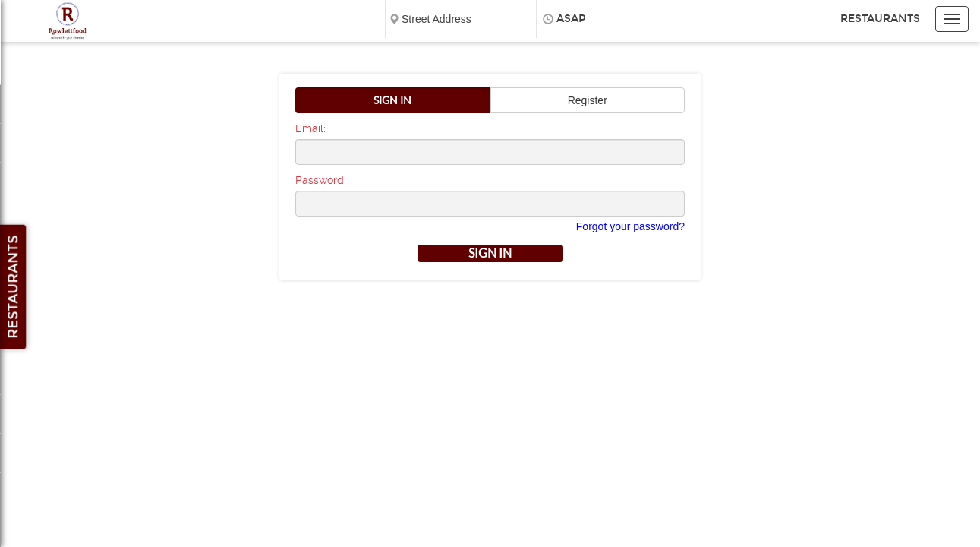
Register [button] (588, 100)
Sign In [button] (392, 100)
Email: (310, 128)
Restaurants (880, 19)
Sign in (490, 253)
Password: (321, 180)
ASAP (571, 19)
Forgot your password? (630, 226)
